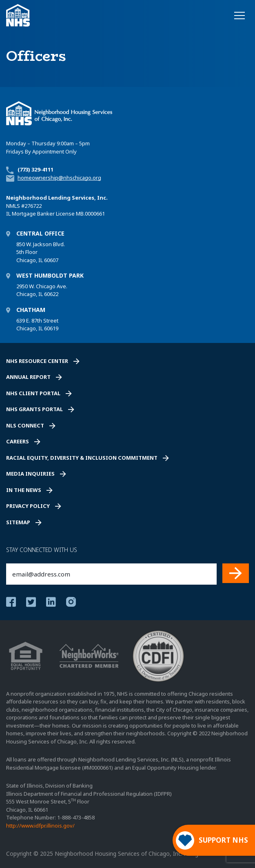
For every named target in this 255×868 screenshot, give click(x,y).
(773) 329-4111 (35, 169)
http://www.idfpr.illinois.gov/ (40, 826)
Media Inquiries (30, 474)
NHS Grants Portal (34, 409)
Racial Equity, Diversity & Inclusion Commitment (82, 458)
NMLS (13, 206)
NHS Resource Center (37, 361)
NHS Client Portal (33, 393)
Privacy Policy (28, 506)
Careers (18, 441)
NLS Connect (25, 425)
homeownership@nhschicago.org (59, 178)
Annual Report (28, 377)
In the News (24, 490)
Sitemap (18, 522)
